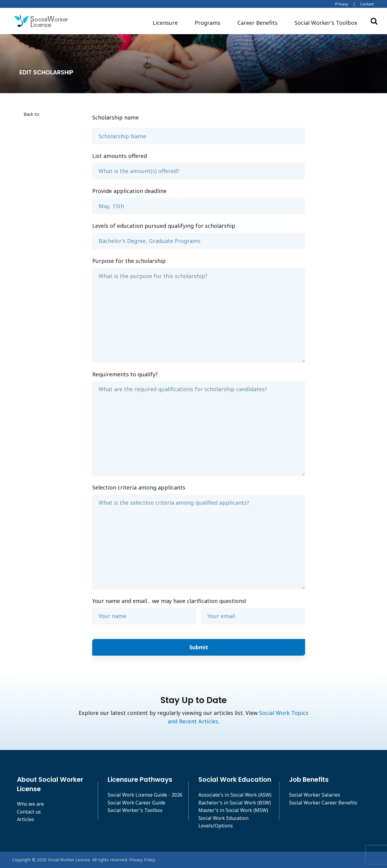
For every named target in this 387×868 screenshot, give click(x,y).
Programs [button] (208, 23)
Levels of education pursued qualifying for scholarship (164, 226)
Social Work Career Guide (137, 803)
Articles (26, 819)
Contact (367, 4)
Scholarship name (115, 117)
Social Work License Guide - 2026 (145, 795)
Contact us (29, 812)
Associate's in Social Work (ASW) (235, 795)
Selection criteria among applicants (139, 487)
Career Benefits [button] (257, 23)
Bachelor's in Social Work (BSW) (235, 803)
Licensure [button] (165, 23)
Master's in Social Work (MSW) (233, 810)
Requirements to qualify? (125, 374)
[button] (326, 23)
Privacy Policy (142, 860)
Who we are (30, 804)
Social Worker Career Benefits (323, 803)
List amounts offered (120, 156)
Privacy (342, 4)
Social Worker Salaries (315, 795)
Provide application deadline (129, 191)
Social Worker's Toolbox (135, 810)
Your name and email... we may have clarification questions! (169, 601)
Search (374, 21)
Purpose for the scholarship (129, 261)
